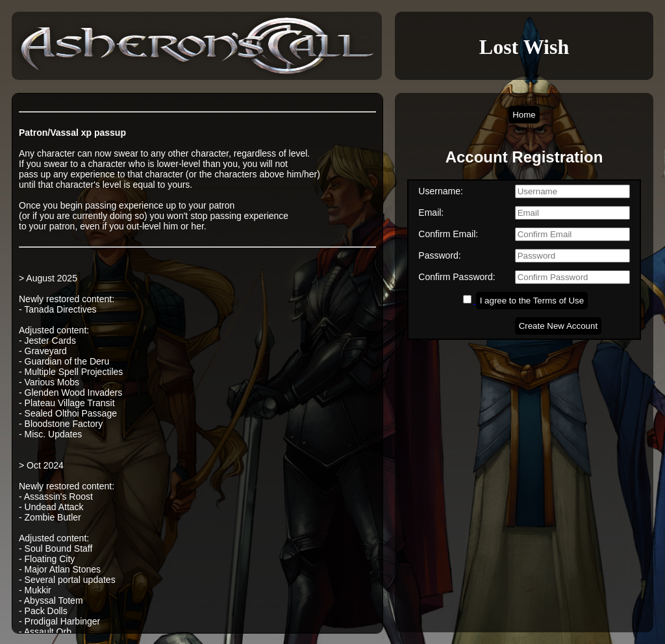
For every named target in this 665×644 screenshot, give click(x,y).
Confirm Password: (457, 277)
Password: (439, 255)
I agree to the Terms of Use (532, 301)
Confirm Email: (448, 234)
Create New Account (558, 326)
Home (524, 115)
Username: (440, 191)
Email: (431, 213)
